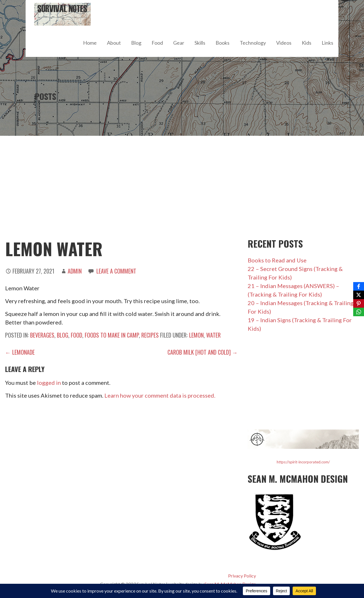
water (213, 335)
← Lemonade (20, 352)
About (114, 43)
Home (90, 43)
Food (157, 43)
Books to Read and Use (277, 260)
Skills (200, 43)
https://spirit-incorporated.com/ (303, 462)
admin (75, 271)
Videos (284, 43)
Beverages (42, 335)
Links (327, 43)
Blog (136, 43)
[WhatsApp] (359, 312)
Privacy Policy (242, 576)
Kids (307, 43)
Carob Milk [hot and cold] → (203, 352)
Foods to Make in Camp (112, 335)
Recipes (150, 335)
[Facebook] (359, 286)
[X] (359, 295)
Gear (179, 43)
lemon (196, 335)
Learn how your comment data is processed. (160, 395)
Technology (253, 43)
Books (223, 43)
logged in (49, 383)
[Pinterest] (359, 303)
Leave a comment (116, 271)
